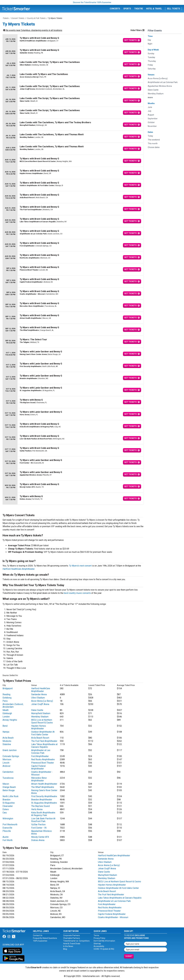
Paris (5, 701)
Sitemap (97, 944)
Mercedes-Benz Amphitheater (39, 779)
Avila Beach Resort (40, 738)
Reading (6, 694)
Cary (5, 813)
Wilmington (8, 819)
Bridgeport (8, 688)
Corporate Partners (72, 935)
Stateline (7, 744)
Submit (129, 956)
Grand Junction (10, 750)
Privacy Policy (99, 938)
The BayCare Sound (40, 806)
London (6, 717)
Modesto (7, 741)
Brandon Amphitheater (42, 800)
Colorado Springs (11, 756)
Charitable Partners (72, 938)
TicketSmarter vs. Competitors (76, 941)
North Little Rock (11, 796)
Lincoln (6, 763)
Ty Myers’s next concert (80, 566)
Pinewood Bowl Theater (43, 763)
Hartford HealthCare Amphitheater (19, 569)
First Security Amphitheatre (44, 796)
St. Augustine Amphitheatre (44, 803)
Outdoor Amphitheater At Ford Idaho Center (43, 733)
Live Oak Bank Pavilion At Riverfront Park (43, 820)
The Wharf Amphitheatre (43, 787)
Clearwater (8, 806)
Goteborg (7, 698)
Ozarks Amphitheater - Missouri (113, 917)
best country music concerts (77, 593)
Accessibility (99, 946)
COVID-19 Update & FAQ (104, 949)
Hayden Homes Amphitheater (39, 727)
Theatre (139, 9)
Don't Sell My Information (104, 941)
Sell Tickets (173, 9)
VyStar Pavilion (38, 825)
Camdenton (8, 772)
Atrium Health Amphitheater (44, 784)
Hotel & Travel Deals (72, 944)
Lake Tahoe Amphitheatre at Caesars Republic (44, 746)
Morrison (7, 759)
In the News (68, 946)
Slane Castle (37, 710)
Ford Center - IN (39, 828)
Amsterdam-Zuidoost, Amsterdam (13, 706)
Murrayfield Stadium (41, 713)
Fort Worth (8, 840)
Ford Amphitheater (40, 756)
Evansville (7, 828)
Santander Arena (39, 694)
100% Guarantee (40, 941)
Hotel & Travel (154, 9)
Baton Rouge (9, 790)
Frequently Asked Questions (45, 938)
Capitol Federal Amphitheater (38, 767)
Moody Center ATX (40, 837)
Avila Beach (8, 738)
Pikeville (7, 831)
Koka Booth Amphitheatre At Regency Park (43, 814)
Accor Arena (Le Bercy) (42, 701)
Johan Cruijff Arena (40, 704)
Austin (6, 837)
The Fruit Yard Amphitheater (44, 741)
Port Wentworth (10, 825)
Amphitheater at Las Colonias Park (41, 752)
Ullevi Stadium (38, 698)
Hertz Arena (37, 809)
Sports (127, 9)
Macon (6, 784)
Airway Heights (10, 720)
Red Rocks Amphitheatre (43, 759)
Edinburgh (7, 713)
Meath (6, 710)
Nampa (6, 732)
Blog (65, 949)
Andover (7, 766)
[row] (73, 40)
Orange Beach (9, 787)
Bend (5, 726)
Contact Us (38, 935)
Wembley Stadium (40, 717)
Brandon (6, 800)
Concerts (115, 9)
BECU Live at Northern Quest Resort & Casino (42, 721)
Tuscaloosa (8, 778)
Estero (6, 809)
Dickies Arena (38, 840)
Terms (96, 935)
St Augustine (9, 803)
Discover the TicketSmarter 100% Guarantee (92, 2)
